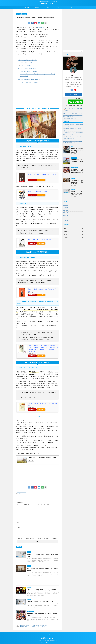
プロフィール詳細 (73, 94)
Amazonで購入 (41, 180)
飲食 (26, 494)
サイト (18, 533)
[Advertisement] (37, 96)
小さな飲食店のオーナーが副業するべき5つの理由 (73, 129)
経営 (23, 494)
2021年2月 (66, 218)
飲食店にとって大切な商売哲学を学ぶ (28, 69)
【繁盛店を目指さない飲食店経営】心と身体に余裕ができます (34, 627)
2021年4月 (66, 213)
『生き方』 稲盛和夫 (26, 65)
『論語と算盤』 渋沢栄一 (27, 63)
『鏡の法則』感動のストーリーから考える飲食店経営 (40, 602)
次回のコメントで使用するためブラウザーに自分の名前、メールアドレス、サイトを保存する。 (38, 538)
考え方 (59, 7)
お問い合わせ (53, 635)
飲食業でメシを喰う (48, 4)
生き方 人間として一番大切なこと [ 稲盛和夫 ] (40, 240)
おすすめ (19, 494)
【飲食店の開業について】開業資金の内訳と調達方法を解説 (33, 625)
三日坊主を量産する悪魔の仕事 (70, 118)
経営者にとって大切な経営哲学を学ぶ (28, 60)
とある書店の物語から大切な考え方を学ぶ (29, 80)
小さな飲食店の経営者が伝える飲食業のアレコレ (48, 640)
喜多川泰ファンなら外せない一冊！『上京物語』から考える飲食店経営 (73, 142)
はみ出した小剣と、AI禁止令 (69, 117)
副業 (48, 7)
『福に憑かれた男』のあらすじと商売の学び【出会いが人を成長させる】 (73, 138)
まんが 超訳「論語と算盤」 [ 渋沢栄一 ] (38, 191)
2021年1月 (66, 221)
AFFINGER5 (56, 642)
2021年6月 (66, 208)
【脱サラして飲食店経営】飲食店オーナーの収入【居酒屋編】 (42, 590)
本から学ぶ (27, 7)
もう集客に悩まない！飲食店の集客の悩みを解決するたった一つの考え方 (73, 134)
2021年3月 (66, 215)
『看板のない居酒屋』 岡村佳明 (29, 72)
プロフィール (69, 7)
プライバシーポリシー (45, 635)
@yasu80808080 (41, 27)
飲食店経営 (37, 7)
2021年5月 (66, 210)
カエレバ (33, 178)
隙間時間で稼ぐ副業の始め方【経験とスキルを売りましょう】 (73, 125)
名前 (18, 522)
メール (18, 528)
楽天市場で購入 (32, 180)
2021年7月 (66, 205)
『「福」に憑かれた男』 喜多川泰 (29, 82)
